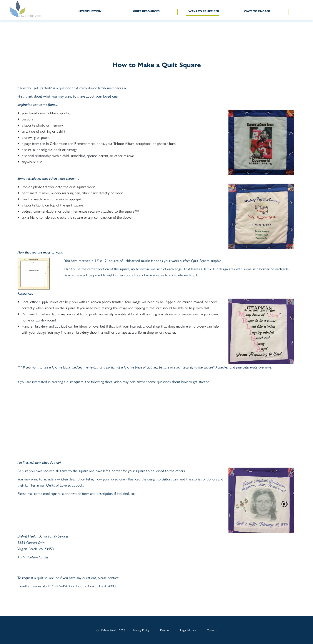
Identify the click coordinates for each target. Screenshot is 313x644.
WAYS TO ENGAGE (257, 11)
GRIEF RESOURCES (146, 11)
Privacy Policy (141, 630)
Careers (212, 630)
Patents (165, 630)
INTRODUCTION (90, 11)
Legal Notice (188, 630)
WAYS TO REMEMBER (204, 11)
